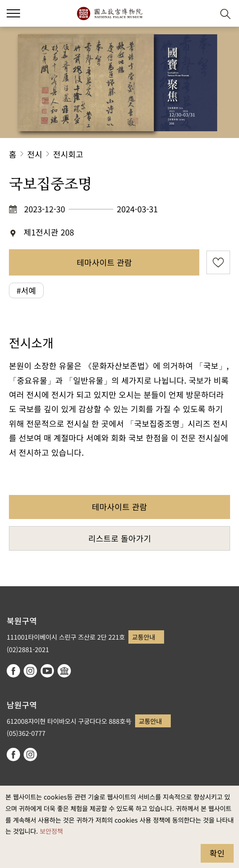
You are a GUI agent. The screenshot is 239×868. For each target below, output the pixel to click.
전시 (35, 154)
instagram (30, 671)
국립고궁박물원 (109, 13)
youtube (47, 671)
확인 (217, 853)
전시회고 (68, 154)
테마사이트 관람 (104, 262)
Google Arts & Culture (64, 671)
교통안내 (144, 637)
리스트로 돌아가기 (120, 538)
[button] (204, 14)
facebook (13, 671)
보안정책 (51, 831)
